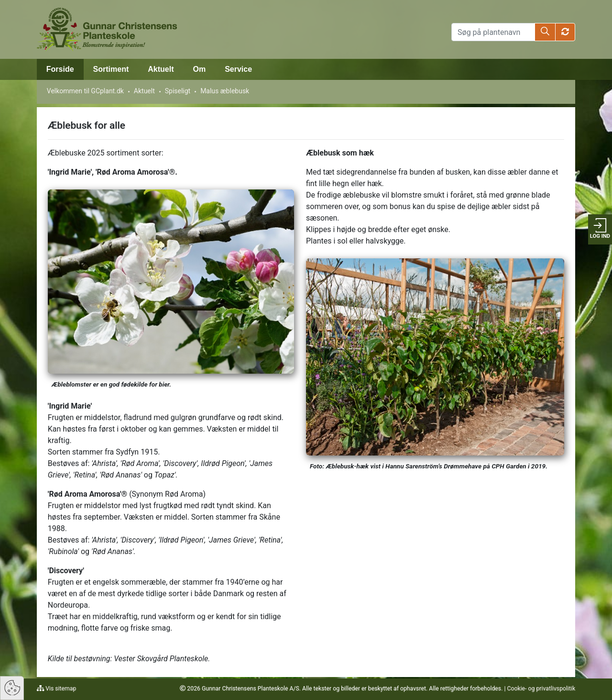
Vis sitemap (60, 689)
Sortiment (111, 69)
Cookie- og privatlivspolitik (541, 689)
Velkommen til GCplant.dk (85, 91)
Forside (60, 69)
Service (238, 69)
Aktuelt (161, 69)
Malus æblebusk (225, 91)
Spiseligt (178, 91)
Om (200, 69)
